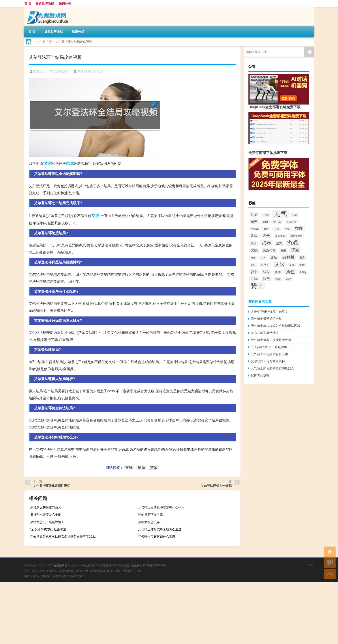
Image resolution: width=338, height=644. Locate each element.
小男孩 (310, 565)
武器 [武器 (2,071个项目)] (266, 243)
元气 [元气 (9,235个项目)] (280, 214)
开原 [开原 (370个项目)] (277, 229)
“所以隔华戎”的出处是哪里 (48, 529)
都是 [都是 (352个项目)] (289, 279)
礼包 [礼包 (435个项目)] (302, 258)
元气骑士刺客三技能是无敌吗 (271, 340)
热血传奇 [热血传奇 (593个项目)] (269, 250)
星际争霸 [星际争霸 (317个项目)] (280, 236)
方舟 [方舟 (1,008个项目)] (266, 236)
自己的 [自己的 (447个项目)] (265, 265)
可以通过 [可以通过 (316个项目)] (291, 222)
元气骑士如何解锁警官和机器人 (272, 368)
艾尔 (48, 164)
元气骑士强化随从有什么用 (269, 354)
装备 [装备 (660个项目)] (266, 272)
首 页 (28, 4)
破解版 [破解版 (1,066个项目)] (288, 257)
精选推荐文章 (109, 566)
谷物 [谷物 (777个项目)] (254, 279)
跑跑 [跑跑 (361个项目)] (278, 279)
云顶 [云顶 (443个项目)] (266, 215)
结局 (70, 164)
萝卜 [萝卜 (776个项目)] (254, 272)
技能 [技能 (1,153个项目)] (299, 229)
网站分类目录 (90, 566)
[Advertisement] (132, 613)
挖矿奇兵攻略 (260, 375)
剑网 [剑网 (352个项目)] (265, 222)
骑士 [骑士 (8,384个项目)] (257, 286)
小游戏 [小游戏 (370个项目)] (255, 229)
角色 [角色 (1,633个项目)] (290, 272)
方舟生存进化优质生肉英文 (269, 312)
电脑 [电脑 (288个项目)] (253, 258)
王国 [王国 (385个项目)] (283, 251)
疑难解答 (137, 566)
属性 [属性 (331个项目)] (266, 229)
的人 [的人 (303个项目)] (263, 258)
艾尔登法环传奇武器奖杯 (268, 361)
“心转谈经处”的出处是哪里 (269, 347)
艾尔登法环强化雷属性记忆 (52, 486)
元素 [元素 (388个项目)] (295, 215)
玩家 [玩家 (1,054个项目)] (295, 250)
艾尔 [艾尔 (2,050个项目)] (279, 264)
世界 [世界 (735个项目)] (254, 215)
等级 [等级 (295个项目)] (253, 265)
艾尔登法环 (44, 42)
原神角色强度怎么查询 (46, 515)
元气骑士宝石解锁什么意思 (157, 537)
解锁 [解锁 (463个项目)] (303, 272)
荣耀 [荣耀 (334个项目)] (302, 265)
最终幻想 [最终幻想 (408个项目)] (296, 236)
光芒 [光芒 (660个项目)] (254, 222)
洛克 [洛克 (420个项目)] (279, 244)
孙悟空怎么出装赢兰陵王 (47, 522)
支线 (95, 216)
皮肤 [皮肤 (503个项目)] (274, 258)
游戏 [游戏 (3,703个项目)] (293, 243)
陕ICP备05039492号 (155, 566)
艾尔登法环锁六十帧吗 (216, 486)
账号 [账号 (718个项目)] (267, 279)
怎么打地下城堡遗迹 (265, 333)
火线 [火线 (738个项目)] (254, 250)
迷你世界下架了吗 (150, 515)
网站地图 (124, 566)
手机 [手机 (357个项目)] (287, 229)
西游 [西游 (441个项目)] (278, 272)
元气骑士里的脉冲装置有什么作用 (161, 507)
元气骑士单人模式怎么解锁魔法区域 (276, 326)
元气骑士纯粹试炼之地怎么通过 (160, 529)
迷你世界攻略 (45, 4)
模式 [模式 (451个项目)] (253, 243)
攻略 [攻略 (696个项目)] (254, 236)
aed (42, 71)
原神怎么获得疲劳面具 (46, 507)
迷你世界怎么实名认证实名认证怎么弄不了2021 (63, 537)
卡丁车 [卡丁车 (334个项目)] (277, 222)
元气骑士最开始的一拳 (266, 319)
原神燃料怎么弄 (149, 522)
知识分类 (65, 4)
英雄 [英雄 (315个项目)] (292, 265)
